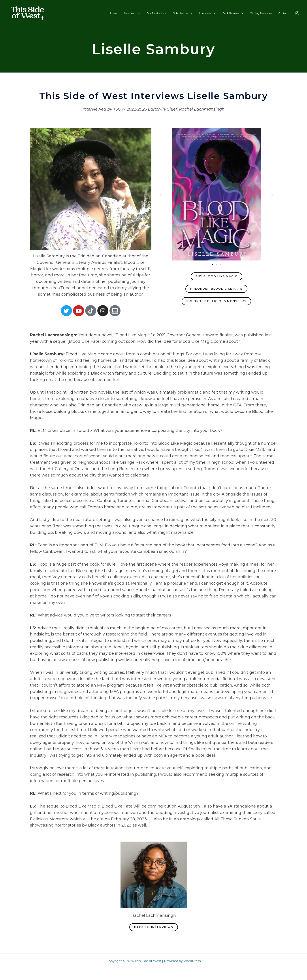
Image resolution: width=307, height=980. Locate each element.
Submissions (189, 13)
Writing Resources (264, 13)
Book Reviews (236, 13)
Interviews (212, 13)
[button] (161, 195)
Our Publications (167, 13)
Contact (284, 13)
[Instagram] (297, 13)
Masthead (143, 13)
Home (128, 13)
